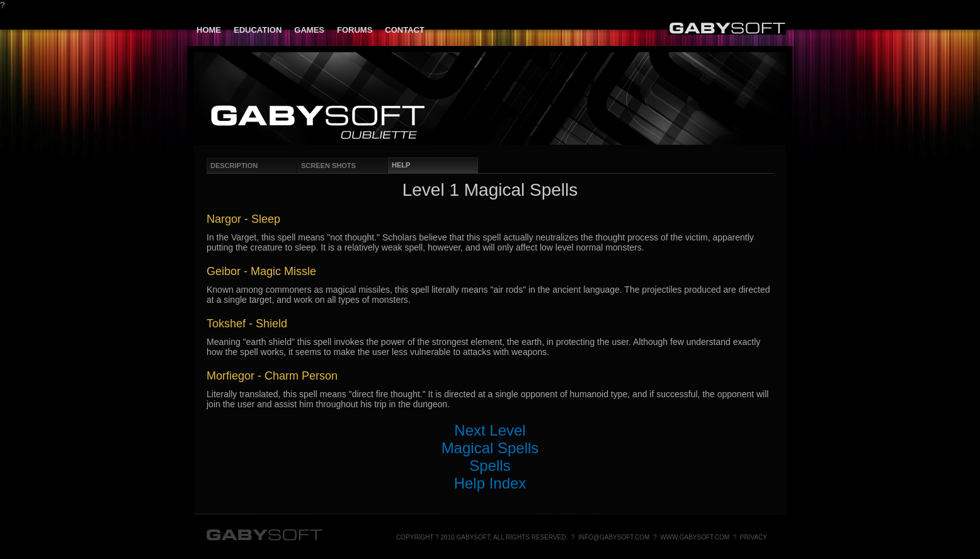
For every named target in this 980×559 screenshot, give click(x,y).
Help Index (490, 483)
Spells (490, 466)
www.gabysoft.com (695, 537)
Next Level (490, 430)
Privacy (754, 537)
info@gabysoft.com (614, 537)
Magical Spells (490, 448)
